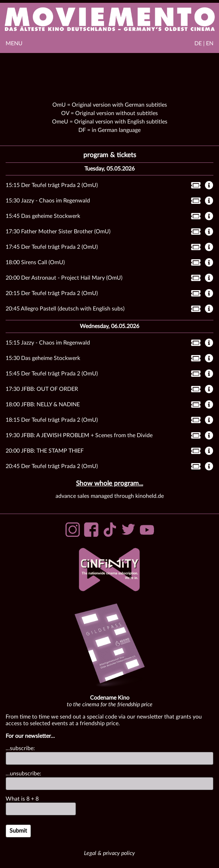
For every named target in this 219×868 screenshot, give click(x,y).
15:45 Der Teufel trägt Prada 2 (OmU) (52, 374)
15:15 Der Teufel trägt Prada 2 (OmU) (52, 185)
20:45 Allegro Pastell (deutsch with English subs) (65, 309)
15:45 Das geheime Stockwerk (43, 216)
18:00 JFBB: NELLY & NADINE (43, 405)
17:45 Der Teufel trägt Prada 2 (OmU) (52, 247)
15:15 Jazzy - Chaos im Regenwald (48, 343)
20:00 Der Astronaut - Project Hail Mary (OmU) (64, 278)
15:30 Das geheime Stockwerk (43, 358)
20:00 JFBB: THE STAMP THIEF (45, 451)
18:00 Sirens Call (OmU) (35, 262)
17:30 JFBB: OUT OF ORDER (42, 389)
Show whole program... (109, 484)
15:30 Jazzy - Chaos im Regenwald (48, 201)
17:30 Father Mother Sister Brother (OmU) (58, 232)
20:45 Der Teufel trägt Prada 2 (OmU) (52, 466)
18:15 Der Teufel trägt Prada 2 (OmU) (52, 420)
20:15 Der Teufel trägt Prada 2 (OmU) (52, 293)
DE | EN (204, 44)
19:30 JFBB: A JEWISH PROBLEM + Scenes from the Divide (79, 435)
